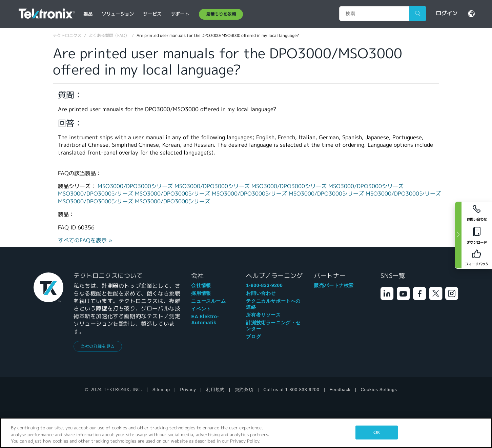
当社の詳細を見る (98, 346)
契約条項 (244, 390)
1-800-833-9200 (264, 285)
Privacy (188, 390)
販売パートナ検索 (334, 285)
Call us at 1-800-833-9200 (291, 390)
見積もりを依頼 (221, 14)
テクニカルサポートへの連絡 (273, 304)
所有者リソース (263, 315)
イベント (201, 309)
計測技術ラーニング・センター (273, 326)
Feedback (340, 390)
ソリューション (118, 14)
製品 (88, 14)
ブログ (253, 337)
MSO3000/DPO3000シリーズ (136, 186)
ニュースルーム (208, 301)
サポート (180, 14)
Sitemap (161, 390)
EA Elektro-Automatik (205, 320)
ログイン (447, 13)
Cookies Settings (379, 390)
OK (376, 432)
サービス (152, 14)
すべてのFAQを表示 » (85, 240)
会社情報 (201, 285)
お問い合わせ (261, 293)
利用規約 (215, 390)
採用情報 (201, 293)
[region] (246, 433)
